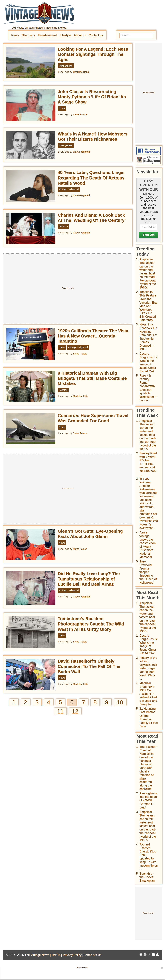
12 (75, 711)
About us (80, 35)
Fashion (63, 390)
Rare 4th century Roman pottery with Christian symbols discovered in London (148, 388)
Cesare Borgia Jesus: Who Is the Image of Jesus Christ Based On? (149, 362)
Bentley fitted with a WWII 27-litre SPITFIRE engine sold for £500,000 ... (148, 464)
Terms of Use (93, 955)
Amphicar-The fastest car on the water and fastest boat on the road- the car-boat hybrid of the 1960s (148, 273)
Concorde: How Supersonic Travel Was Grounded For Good (93, 418)
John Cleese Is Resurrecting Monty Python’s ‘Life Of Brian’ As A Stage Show (92, 97)
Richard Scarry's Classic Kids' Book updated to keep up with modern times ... (149, 857)
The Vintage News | (38, 955)
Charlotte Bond (81, 72)
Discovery (28, 35)
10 (120, 702)
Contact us (96, 35)
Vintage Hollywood (69, 189)
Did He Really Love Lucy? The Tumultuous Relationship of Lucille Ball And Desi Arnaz (89, 579)
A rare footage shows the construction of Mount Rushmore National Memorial (148, 545)
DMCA (56, 955)
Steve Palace (80, 114)
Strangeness (66, 66)
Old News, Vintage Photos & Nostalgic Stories (39, 28)
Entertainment (47, 35)
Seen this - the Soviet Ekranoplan (147, 877)
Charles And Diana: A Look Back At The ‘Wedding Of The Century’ (92, 218)
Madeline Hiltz (80, 396)
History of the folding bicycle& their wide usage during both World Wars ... (148, 668)
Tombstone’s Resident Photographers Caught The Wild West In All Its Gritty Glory (91, 624)
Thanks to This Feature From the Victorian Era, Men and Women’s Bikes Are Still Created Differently (148, 306)
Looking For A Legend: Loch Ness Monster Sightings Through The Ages (93, 54)
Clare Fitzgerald (81, 152)
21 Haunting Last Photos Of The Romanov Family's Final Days (149, 717)
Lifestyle (65, 35)
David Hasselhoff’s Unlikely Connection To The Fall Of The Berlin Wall (89, 666)
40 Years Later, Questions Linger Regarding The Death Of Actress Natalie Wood (91, 178)
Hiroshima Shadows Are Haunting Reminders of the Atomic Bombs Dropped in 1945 (148, 337)
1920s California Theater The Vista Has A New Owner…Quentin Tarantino (93, 336)
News (15, 35)
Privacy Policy (72, 955)
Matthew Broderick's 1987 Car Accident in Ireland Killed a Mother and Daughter (148, 694)
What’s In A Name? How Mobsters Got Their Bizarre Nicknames (93, 137)
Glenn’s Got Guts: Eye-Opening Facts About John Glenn (90, 534)
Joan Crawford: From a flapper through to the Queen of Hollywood (148, 572)
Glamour (63, 226)
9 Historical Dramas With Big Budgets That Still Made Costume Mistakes (92, 378)
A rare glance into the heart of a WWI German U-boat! (148, 800)
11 (60, 711)
